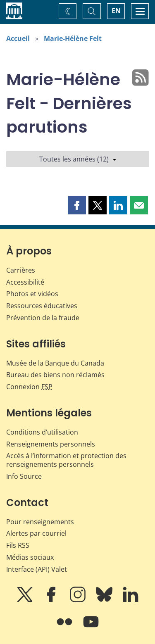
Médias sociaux (30, 557)
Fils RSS (18, 545)
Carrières (21, 270)
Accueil (18, 38)
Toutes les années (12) (78, 159)
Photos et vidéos (32, 294)
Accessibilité (25, 282)
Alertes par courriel (36, 533)
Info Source (24, 476)
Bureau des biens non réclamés (55, 375)
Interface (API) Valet (37, 569)
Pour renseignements (40, 522)
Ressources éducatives (42, 306)
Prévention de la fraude (43, 318)
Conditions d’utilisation (42, 432)
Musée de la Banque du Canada (55, 363)
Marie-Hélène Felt (73, 38)
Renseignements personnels (51, 444)
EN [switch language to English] (116, 11)
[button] (77, 205)
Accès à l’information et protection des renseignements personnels (66, 460)
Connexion (29, 387)
